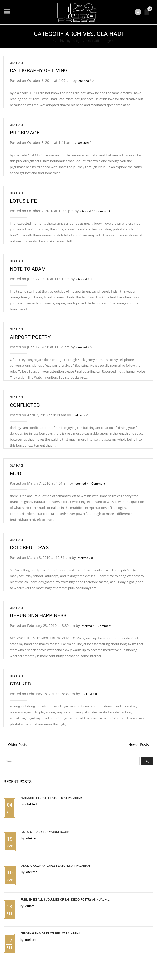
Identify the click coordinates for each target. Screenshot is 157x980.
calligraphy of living (39, 70)
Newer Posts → (141, 744)
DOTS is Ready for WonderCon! (45, 832)
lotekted (83, 81)
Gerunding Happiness (38, 615)
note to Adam (28, 269)
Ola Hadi (16, 63)
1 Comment (102, 211)
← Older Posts (15, 744)
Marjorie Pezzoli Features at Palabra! (51, 798)
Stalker (20, 684)
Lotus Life (23, 201)
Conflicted (25, 405)
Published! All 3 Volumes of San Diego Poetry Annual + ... (65, 899)
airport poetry (30, 337)
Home (47, 41)
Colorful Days (29, 547)
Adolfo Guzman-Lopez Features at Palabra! (56, 866)
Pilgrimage (25, 132)
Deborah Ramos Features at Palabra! (50, 933)
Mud (15, 473)
